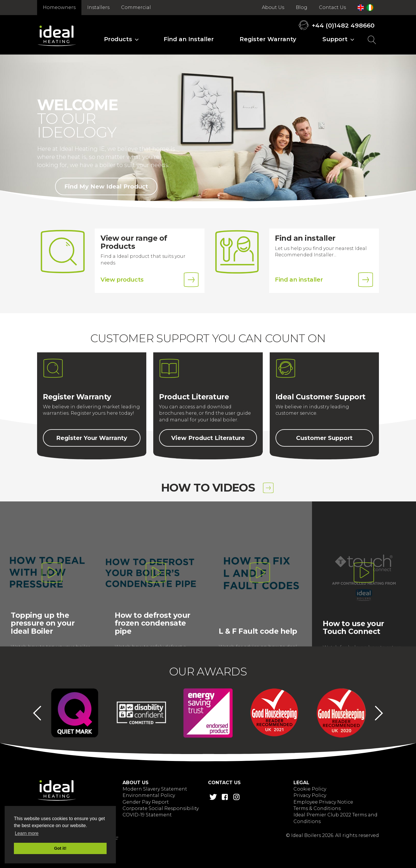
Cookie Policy (310, 789)
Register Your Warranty (92, 438)
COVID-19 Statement (147, 815)
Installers (98, 7)
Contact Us (332, 7)
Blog (302, 7)
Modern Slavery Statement (155, 789)
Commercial (136, 7)
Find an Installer (189, 39)
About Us (273, 7)
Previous (37, 713)
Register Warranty (268, 39)
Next (379, 713)
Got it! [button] (60, 848)
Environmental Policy (149, 795)
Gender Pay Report (146, 802)
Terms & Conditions (317, 808)
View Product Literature (208, 438)
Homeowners (59, 7)
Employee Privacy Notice (323, 802)
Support (335, 39)
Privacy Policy (310, 795)
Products (118, 39)
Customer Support (324, 438)
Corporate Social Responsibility (161, 808)
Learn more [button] (27, 833)
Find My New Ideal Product (106, 186)
